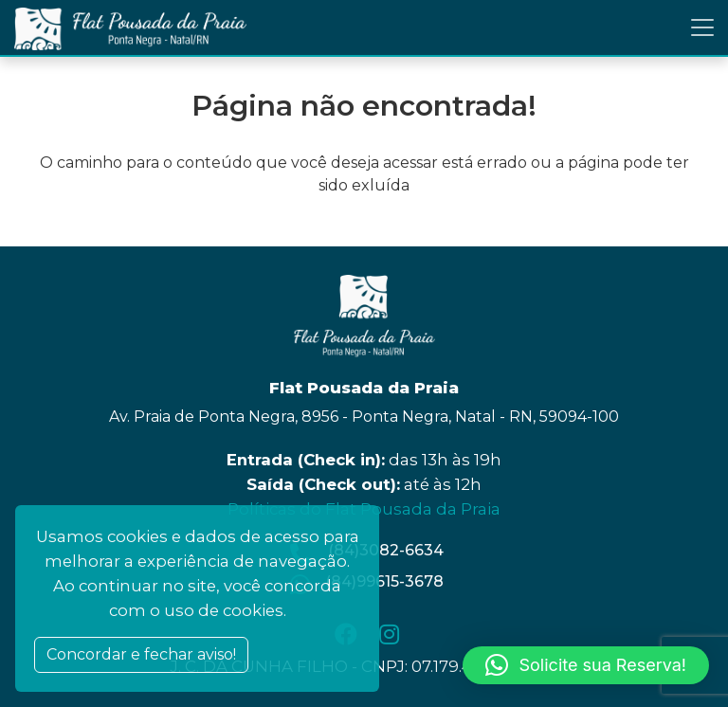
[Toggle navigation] (702, 27)
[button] (586, 665)
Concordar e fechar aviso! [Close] (141, 654)
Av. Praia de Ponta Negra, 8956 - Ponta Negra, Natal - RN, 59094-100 (364, 417)
